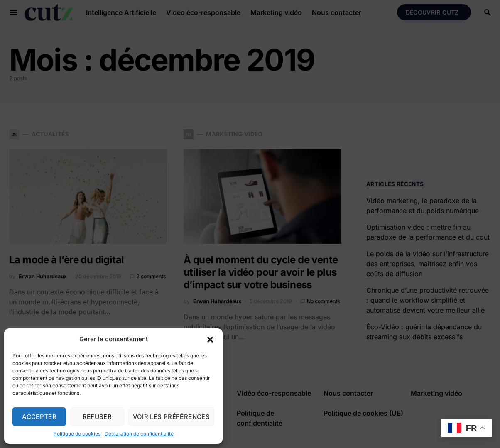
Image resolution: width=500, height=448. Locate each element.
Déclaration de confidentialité (139, 434)
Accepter (39, 417)
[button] (210, 339)
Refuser (97, 417)
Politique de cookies (77, 434)
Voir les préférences (172, 417)
